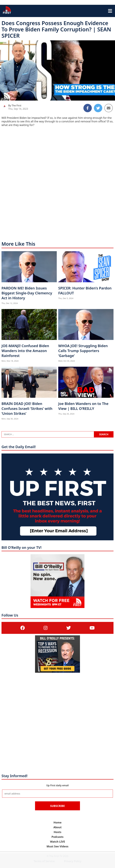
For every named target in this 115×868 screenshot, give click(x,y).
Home (57, 822)
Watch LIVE (57, 842)
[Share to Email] (109, 108)
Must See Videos (57, 846)
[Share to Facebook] (88, 108)
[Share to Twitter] (98, 108)
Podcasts (57, 837)
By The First (15, 105)
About (58, 827)
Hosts (58, 832)
